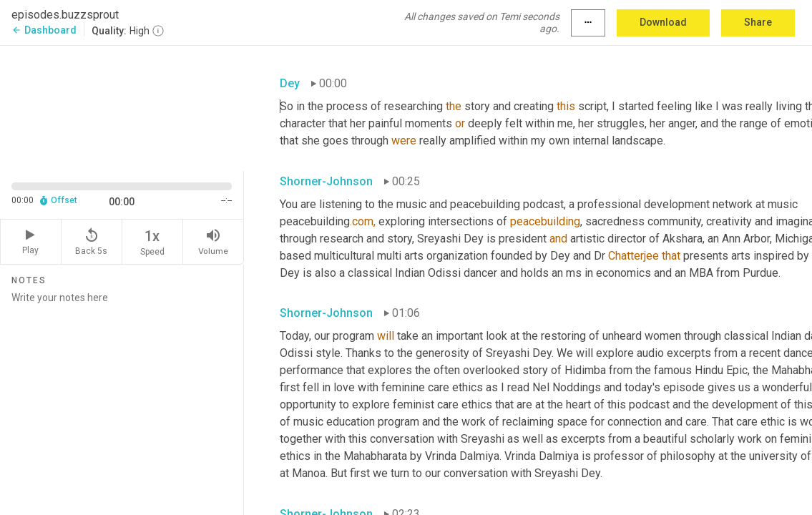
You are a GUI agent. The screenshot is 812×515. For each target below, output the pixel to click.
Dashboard (44, 30)
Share (758, 22)
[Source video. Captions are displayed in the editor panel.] (122, 107)
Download (663, 22)
